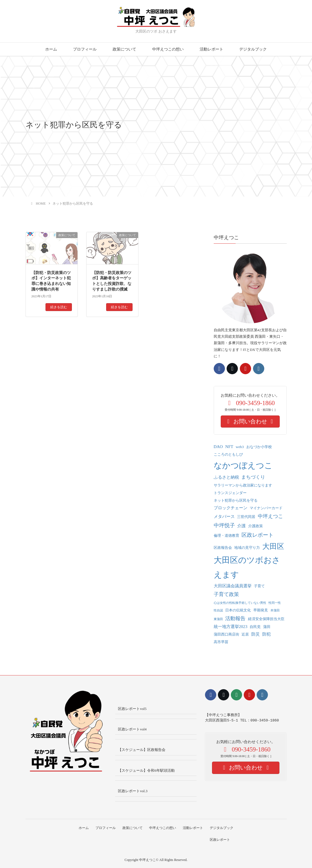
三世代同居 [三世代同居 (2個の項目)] (246, 517)
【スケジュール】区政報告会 (142, 750)
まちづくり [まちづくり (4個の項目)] (253, 477)
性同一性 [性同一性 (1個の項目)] (275, 603)
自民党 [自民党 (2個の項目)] (255, 627)
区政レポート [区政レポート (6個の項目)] (258, 535)
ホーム (51, 49)
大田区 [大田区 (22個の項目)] (273, 546)
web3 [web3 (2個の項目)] (240, 447)
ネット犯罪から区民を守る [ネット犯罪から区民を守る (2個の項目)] (236, 500)
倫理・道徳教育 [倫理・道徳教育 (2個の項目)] (226, 535)
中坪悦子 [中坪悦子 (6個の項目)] (224, 525)
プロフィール (85, 49)
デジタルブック (253, 49)
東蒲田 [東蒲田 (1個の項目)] (218, 619)
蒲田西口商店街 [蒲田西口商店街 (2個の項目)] (226, 634)
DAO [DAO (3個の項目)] (218, 447)
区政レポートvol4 (132, 729)
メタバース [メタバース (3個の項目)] (224, 517)
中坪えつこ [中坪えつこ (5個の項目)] (270, 516)
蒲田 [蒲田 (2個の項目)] (267, 627)
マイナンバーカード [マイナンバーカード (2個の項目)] (266, 508)
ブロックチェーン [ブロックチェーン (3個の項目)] (231, 508)
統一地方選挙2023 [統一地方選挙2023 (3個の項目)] (231, 627)
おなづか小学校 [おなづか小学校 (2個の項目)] (259, 447)
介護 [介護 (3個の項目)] (242, 526)
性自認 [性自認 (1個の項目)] (218, 610)
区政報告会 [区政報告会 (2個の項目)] (223, 548)
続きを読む (59, 307)
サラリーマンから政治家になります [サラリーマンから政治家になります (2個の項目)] (243, 485)
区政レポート (221, 840)
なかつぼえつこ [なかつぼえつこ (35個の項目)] (243, 465)
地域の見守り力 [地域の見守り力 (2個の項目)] (247, 548)
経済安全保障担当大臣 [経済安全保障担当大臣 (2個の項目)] (266, 619)
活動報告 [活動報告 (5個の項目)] (235, 618)
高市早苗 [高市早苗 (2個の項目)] (221, 642)
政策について (124, 49)
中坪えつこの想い (168, 49)
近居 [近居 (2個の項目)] (245, 634)
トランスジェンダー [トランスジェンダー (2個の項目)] (230, 493)
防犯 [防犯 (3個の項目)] (267, 634)
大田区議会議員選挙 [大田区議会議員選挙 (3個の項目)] (233, 586)
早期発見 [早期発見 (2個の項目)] (261, 610)
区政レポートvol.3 (133, 791)
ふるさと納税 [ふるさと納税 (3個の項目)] (226, 477)
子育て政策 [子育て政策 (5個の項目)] (226, 594)
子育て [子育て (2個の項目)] (259, 586)
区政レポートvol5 (132, 709)
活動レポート (211, 49)
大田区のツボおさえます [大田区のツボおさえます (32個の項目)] (247, 567)
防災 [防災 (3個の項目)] (256, 634)
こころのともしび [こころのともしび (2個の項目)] (228, 454)
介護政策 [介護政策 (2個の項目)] (256, 526)
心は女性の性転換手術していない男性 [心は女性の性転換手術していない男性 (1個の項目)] (240, 603)
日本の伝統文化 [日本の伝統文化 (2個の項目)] (238, 610)
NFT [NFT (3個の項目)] (229, 447)
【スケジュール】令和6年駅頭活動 (146, 770)
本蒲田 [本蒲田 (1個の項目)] (275, 610)
